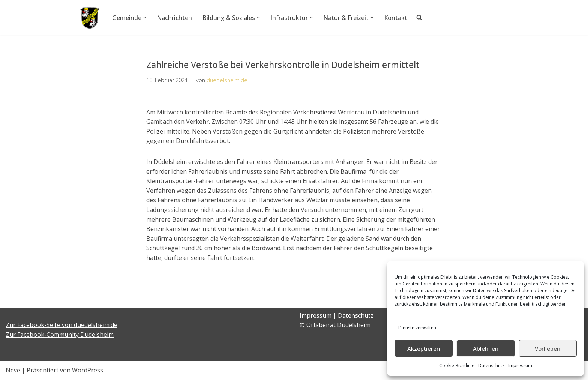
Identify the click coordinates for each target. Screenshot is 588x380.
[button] (145, 18)
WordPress (88, 370)
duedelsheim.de (227, 80)
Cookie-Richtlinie (457, 366)
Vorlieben (547, 348)
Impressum (520, 366)
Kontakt (396, 18)
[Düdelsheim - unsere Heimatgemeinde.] (90, 18)
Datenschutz (491, 366)
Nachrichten (174, 18)
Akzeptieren (424, 348)
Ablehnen (486, 348)
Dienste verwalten (417, 328)
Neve (13, 370)
